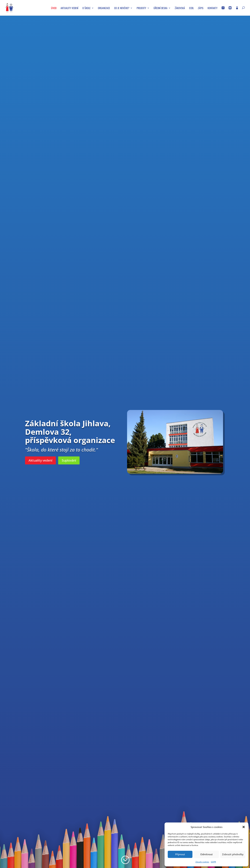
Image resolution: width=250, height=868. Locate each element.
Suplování (69, 460)
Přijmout (180, 854)
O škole (86, 8)
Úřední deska (160, 8)
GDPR (213, 862)
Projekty (141, 8)
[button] (244, 827)
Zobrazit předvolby (233, 854)
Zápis (201, 8)
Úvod (54, 8)
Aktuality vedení (69, 8)
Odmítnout (206, 854)
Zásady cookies (202, 862)
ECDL (191, 8)
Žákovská (180, 8)
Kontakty (213, 8)
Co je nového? (122, 8)
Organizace (104, 8)
